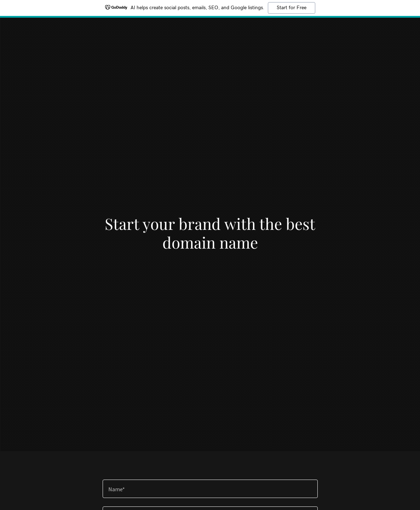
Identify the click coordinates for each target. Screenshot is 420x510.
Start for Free (292, 8)
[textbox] (210, 489)
